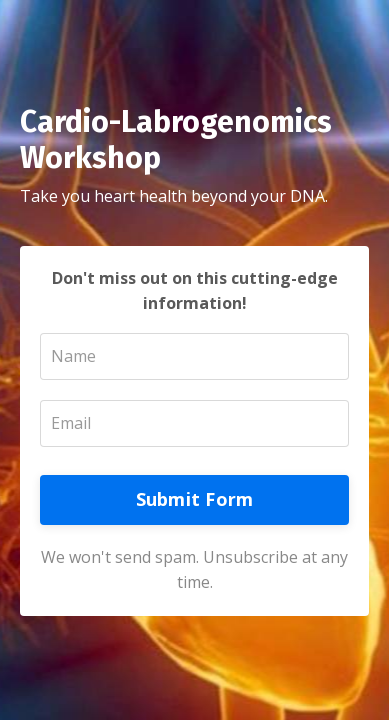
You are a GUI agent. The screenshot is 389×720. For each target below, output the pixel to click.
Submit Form (195, 499)
